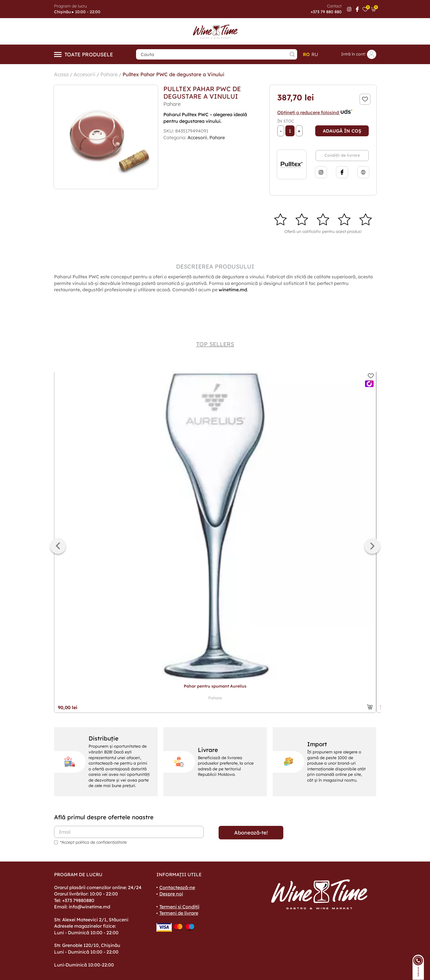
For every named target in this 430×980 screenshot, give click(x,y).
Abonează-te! (251, 833)
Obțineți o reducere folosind (315, 112)
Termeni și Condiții (179, 907)
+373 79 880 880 (326, 12)
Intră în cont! (359, 54)
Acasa (62, 74)
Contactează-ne (177, 887)
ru (315, 54)
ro (306, 54)
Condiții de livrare (342, 155)
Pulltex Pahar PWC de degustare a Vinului (176, 74)
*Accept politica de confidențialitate (93, 842)
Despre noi (171, 894)
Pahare (110, 74)
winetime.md (233, 290)
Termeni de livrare (179, 913)
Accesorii (85, 74)
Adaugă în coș (342, 131)
